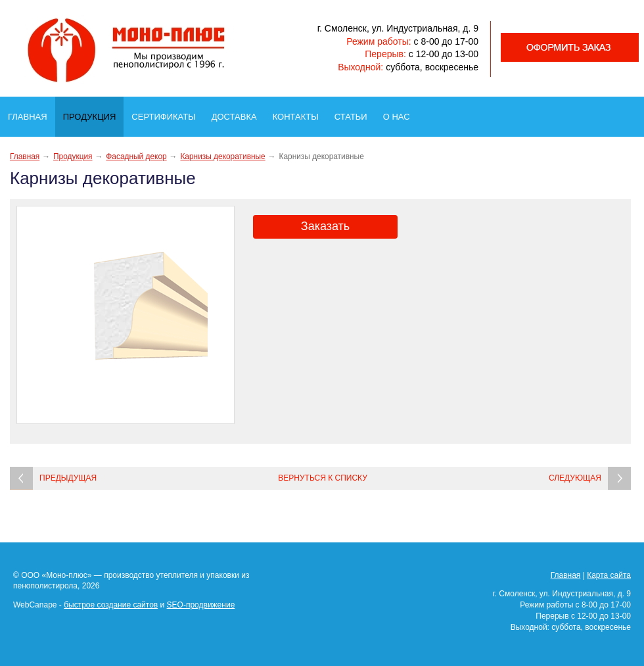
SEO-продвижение (201, 605)
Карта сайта (609, 575)
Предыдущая (68, 478)
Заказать (325, 226)
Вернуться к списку (323, 478)
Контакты (300, 113)
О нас (401, 113)
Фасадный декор (136, 156)
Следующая (575, 478)
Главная (32, 113)
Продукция (93, 113)
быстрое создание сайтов (111, 605)
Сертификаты (167, 113)
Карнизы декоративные (222, 156)
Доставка (238, 113)
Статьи (355, 113)
